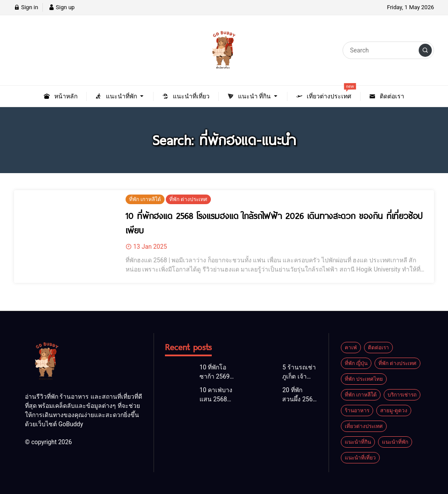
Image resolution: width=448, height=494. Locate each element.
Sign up (61, 7)
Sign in (26, 7)
